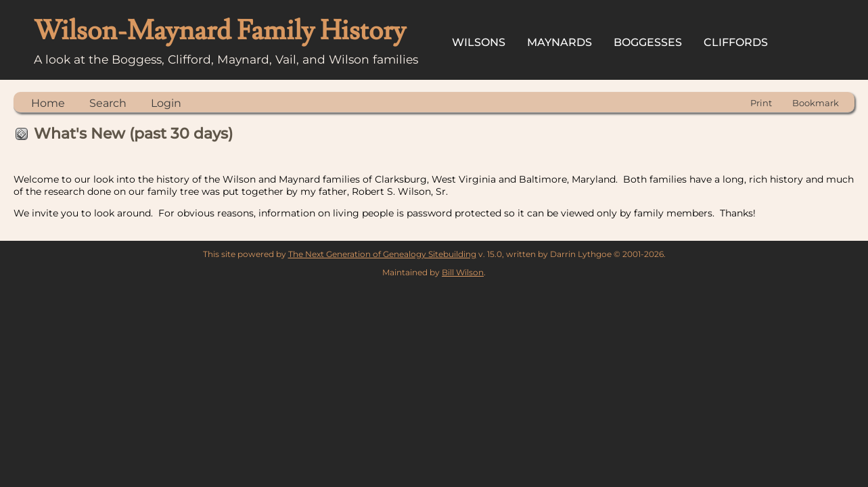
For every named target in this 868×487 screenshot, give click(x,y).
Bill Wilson (463, 272)
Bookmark (816, 103)
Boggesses (648, 42)
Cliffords (736, 42)
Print (761, 103)
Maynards (559, 42)
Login (166, 103)
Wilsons (479, 42)
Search (108, 103)
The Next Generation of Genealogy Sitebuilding (382, 254)
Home (48, 103)
